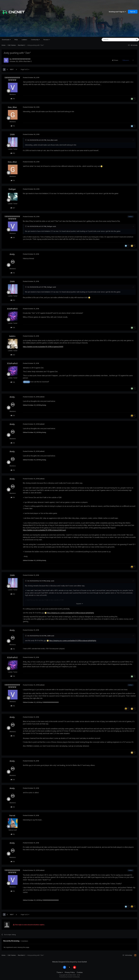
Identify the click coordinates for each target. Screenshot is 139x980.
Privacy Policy (70, 972)
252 (13, 153)
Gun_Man (12, 107)
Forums (46, 40)
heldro (12, 336)
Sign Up (133, 12)
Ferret (12, 816)
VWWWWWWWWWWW (21, 59)
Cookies (80, 972)
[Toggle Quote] (26, 140)
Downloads (6, 40)
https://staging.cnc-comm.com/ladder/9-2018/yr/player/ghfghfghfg (70, 613)
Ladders (24, 40)
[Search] (113, 40)
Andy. (12, 254)
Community (35, 40)
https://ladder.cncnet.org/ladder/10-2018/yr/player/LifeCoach (44, 530)
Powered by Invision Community (69, 977)
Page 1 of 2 (25, 69)
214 (13, 99)
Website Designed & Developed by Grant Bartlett (69, 962)
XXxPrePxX (12, 309)
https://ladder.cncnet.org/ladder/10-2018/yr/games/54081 (43, 347)
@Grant (26, 382)
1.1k (13, 834)
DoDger (12, 189)
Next (12, 69)
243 (13, 355)
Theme (60, 972)
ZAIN (12, 135)
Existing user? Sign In (117, 12)
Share (115, 60)
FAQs (16, 40)
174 (13, 126)
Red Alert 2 (28, 61)
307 (13, 208)
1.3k (13, 327)
